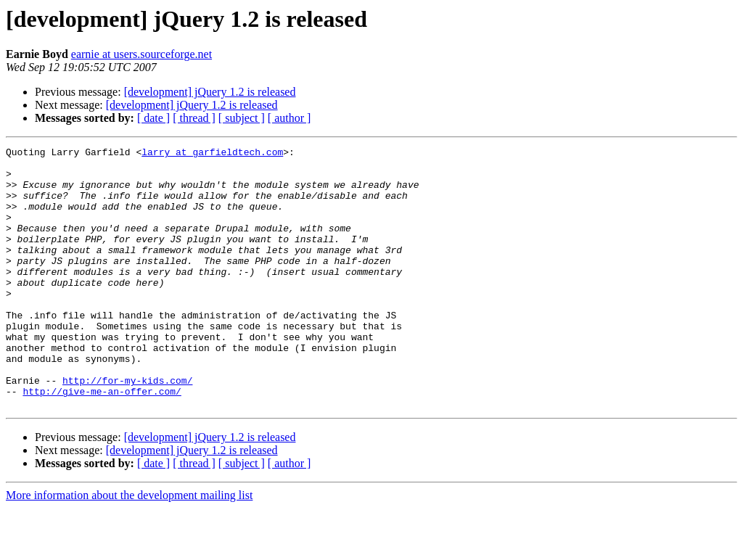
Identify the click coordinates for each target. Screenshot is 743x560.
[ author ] (290, 118)
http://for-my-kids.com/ (127, 428)
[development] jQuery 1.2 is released (210, 92)
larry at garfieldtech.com (212, 154)
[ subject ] (242, 118)
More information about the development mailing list (129, 547)
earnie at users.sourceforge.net (141, 54)
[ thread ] (194, 118)
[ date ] (153, 118)
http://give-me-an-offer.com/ (102, 441)
